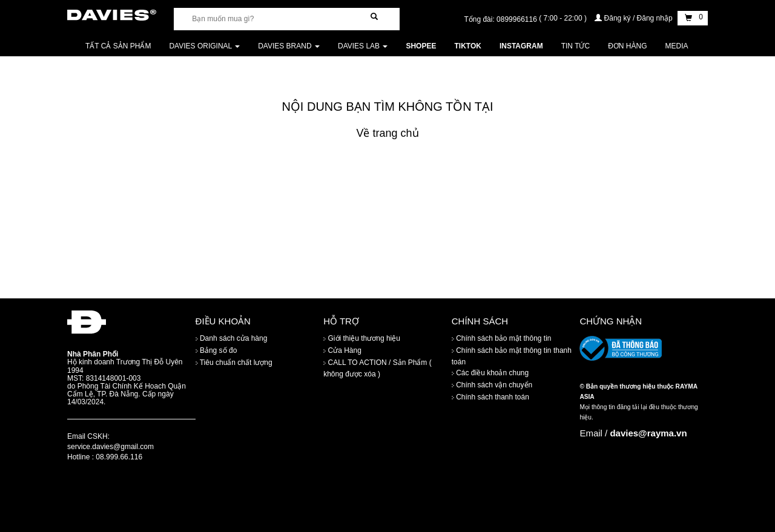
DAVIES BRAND (289, 46)
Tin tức (575, 46)
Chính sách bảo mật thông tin (502, 338)
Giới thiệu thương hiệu (362, 338)
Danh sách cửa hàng (232, 338)
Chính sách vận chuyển (492, 385)
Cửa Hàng (342, 350)
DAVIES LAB (363, 46)
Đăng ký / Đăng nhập (635, 18)
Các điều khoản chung (490, 373)
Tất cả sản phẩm (118, 46)
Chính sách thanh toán (490, 397)
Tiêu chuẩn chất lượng (234, 363)
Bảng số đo (216, 350)
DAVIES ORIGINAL (204, 46)
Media (677, 46)
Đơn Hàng (627, 46)
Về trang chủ (387, 133)
